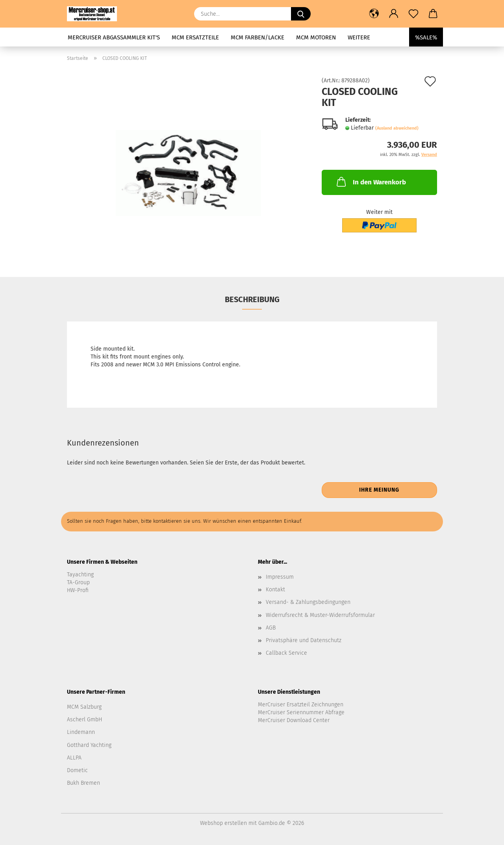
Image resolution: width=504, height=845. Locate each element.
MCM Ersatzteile (195, 37)
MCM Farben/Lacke (258, 37)
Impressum (280, 577)
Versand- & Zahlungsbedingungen (308, 602)
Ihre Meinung (379, 490)
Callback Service (286, 653)
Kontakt (275, 590)
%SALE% (426, 37)
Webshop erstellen (223, 823)
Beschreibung (252, 299)
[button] (374, 14)
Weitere (359, 37)
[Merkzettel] (413, 14)
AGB (271, 628)
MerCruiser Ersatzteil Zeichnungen (301, 705)
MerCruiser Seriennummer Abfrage (301, 712)
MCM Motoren (316, 37)
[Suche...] (301, 14)
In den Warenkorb (371, 182)
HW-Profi (78, 590)
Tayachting (80, 575)
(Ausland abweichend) (397, 128)
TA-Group (78, 582)
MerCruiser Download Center (294, 720)
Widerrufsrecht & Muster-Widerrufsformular (320, 615)
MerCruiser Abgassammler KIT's (114, 37)
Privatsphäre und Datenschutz (304, 640)
